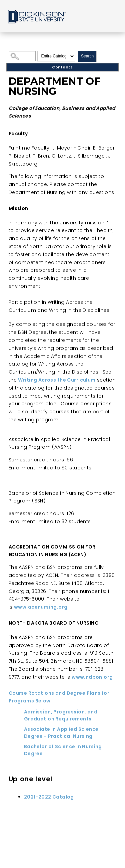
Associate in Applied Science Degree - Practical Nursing (61, 733)
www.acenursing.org (41, 607)
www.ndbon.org (92, 677)
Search (87, 56)
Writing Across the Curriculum (57, 380)
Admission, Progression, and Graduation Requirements (61, 715)
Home (36, 16)
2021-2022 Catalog (49, 797)
